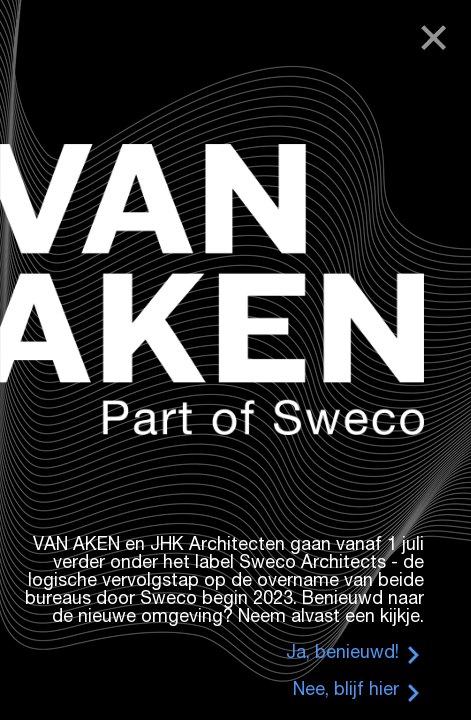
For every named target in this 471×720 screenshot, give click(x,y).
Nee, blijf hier (346, 691)
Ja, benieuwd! (342, 654)
